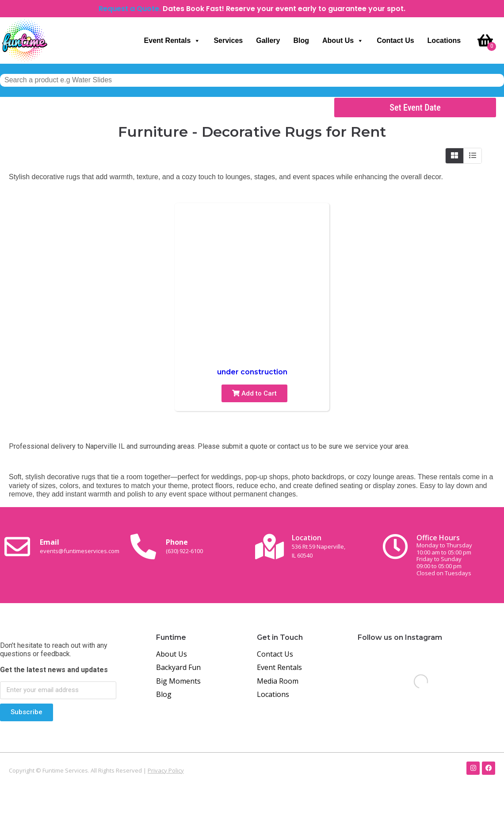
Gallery (268, 40)
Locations (444, 40)
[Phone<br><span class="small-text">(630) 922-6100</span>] (143, 546)
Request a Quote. (130, 9)
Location (319, 546)
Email (80, 546)
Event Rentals (172, 41)
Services (228, 40)
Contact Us (395, 40)
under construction (252, 372)
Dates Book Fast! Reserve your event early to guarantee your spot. (284, 9)
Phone (184, 546)
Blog (301, 40)
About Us (343, 41)
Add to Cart (254, 393)
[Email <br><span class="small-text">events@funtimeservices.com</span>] (17, 546)
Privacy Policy (166, 770)
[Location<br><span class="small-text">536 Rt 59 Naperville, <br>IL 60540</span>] (269, 546)
